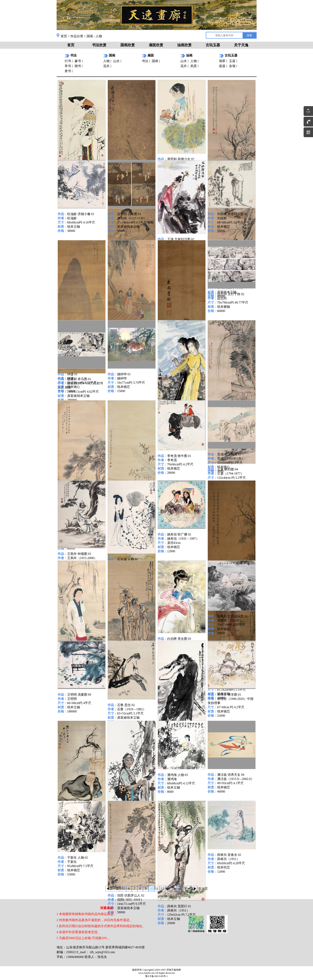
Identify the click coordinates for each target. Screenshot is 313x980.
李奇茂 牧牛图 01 (179, 456)
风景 (194, 66)
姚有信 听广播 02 (179, 534)
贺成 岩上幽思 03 (229, 454)
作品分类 (77, 36)
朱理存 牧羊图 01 (229, 695)
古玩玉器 (213, 45)
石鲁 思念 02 (126, 705)
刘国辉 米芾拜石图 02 (232, 214)
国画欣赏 (128, 45)
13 (168, 889)
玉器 (232, 61)
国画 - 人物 (94, 36)
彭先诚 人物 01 (128, 559)
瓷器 (222, 66)
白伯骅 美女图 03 (179, 639)
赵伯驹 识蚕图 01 (129, 214)
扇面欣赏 (156, 45)
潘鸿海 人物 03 (178, 775)
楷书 (78, 66)
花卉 (106, 66)
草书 (68, 66)
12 (163, 889)
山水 (116, 61)
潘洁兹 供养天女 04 (231, 775)
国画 (155, 61)
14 (174, 889)
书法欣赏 (99, 45)
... (123, 889)
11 (157, 889)
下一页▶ (190, 889)
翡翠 (222, 61)
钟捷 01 (72, 374)
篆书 (78, 61)
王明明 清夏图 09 (79, 695)
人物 (106, 61)
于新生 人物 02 (78, 858)
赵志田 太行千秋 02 (231, 294)
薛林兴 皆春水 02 (229, 855)
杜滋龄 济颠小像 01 (81, 214)
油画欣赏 (184, 45)
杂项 (232, 66)
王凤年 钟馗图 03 (79, 554)
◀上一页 (113, 889)
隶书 (68, 71)
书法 (145, 61)
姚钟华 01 (124, 374)
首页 (64, 36)
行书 (68, 61)
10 (151, 889)
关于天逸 (241, 45)
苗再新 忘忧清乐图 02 (232, 616)
